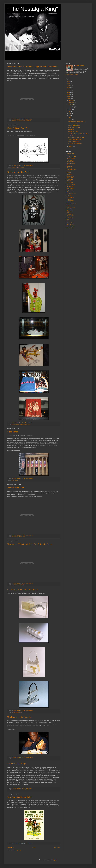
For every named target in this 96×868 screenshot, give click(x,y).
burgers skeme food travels (18, 759)
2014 (69, 86)
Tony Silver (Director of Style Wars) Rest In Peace (30, 544)
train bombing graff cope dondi (18, 537)
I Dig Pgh (69, 196)
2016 (69, 81)
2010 (69, 94)
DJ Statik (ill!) (70, 186)
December (71, 101)
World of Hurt (70, 228)
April (70, 118)
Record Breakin (71, 207)
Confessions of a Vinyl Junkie (71, 177)
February (71, 146)
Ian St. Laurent (71, 198)
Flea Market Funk (71, 194)
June (70, 113)
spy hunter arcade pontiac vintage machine (21, 121)
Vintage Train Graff (16, 488)
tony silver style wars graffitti (18, 585)
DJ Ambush (70, 183)
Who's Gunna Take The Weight (71, 225)
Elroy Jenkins (70, 192)
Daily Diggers (70, 188)
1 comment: (30, 423)
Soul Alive (69, 209)
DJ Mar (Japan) (71, 184)
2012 (69, 90)
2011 (69, 92)
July (70, 111)
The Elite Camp (71, 221)
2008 (69, 99)
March (70, 120)
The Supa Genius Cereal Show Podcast (71, 171)
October (71, 105)
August (70, 109)
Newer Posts (11, 847)
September (71, 107)
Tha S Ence (70, 214)
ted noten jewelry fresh (17, 712)
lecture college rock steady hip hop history (21, 790)
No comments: (30, 166)
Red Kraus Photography (70, 167)
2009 (69, 96)
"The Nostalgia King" (33, 9)
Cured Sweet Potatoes (70, 180)
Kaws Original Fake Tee (18, 128)
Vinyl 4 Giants (70, 223)
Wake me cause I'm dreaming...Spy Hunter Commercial (32, 67)
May (70, 116)
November (71, 103)
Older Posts (57, 847)
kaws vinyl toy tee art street (18, 167)
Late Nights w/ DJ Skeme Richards (71, 158)
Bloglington (70, 174)
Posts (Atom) (17, 850)
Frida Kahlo (13, 432)
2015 (69, 84)
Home (34, 847)
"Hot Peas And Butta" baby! (20, 797)
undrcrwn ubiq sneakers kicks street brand (21, 424)
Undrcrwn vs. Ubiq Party (18, 172)
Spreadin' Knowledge (17, 764)
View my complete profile (72, 75)
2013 (69, 88)
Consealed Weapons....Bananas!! (22, 590)
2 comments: (29, 119)
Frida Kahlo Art (15, 480)
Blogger (55, 860)
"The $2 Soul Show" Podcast (71, 161)
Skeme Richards (80, 66)
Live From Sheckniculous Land (70, 201)
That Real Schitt (71, 216)
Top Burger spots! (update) (19, 717)
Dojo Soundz (70, 190)
